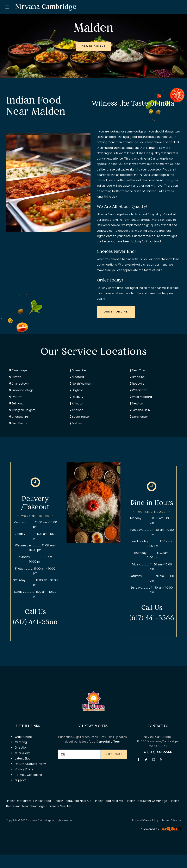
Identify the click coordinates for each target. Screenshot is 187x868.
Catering (21, 742)
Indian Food (43, 801)
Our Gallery (22, 753)
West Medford (141, 397)
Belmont (16, 403)
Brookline (137, 377)
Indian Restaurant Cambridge (147, 801)
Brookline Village (21, 390)
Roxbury (76, 397)
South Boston (80, 417)
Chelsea (76, 410)
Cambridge (18, 370)
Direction (21, 747)
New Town (138, 370)
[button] (94, 46)
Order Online (23, 737)
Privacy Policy (24, 769)
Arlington (77, 403)
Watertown (139, 390)
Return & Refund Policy (30, 764)
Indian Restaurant (19, 801)
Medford (77, 377)
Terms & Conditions (28, 775)
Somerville (78, 370)
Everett (15, 397)
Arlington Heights (22, 410)
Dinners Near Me (60, 806)
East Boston (19, 423)
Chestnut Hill (19, 417)
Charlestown (19, 383)
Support (20, 780)
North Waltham (81, 383)
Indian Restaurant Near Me (73, 801)
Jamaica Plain (140, 410)
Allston (15, 377)
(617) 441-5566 (158, 752)
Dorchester (139, 417)
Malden (76, 423)
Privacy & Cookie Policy (145, 820)
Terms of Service (171, 820)
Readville (137, 383)
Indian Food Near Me (109, 801)
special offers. (109, 741)
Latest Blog (23, 758)
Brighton (77, 390)
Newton (136, 403)
